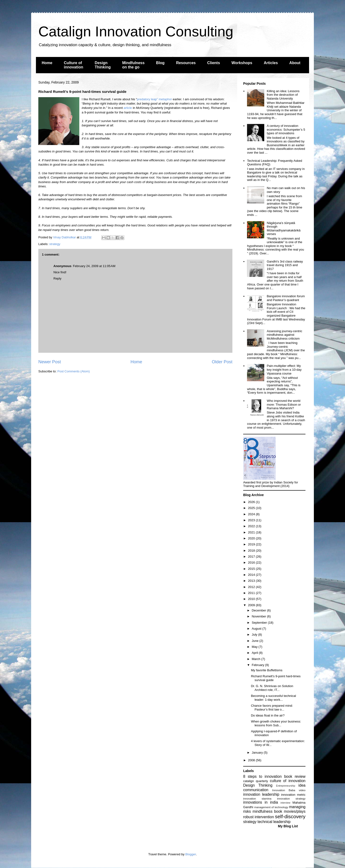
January (258, 753)
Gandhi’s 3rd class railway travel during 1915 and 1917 (285, 265)
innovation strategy (291, 798)
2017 (252, 557)
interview (285, 803)
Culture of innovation (73, 65)
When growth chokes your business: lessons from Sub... (276, 723)
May (255, 647)
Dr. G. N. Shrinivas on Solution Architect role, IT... (272, 688)
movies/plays (295, 811)
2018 (252, 551)
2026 (252, 502)
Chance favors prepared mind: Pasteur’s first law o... (272, 708)
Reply (57, 278)
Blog (160, 63)
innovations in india (261, 802)
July (255, 635)
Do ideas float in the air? (268, 715)
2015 (252, 569)
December (259, 610)
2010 (252, 599)
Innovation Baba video (289, 790)
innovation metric (293, 795)
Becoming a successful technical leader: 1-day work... (273, 698)
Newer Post (50, 362)
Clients (214, 63)
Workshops (242, 63)
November (259, 616)
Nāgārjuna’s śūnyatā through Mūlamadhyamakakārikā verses (284, 229)
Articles (271, 63)
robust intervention (259, 817)
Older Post (222, 362)
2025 (252, 508)
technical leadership (274, 822)
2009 (252, 605)
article (128, 108)
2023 (252, 520)
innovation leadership (261, 794)
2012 (252, 587)
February (259, 665)
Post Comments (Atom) (74, 371)
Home (47, 63)
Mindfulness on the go (133, 65)
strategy (55, 244)
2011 (252, 593)
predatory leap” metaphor (154, 99)
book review (295, 776)
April (255, 653)
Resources (186, 63)
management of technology (271, 807)
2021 (252, 532)
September (260, 623)
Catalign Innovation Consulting (136, 31)
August (257, 629)
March (257, 659)
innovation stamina (257, 798)
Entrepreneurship (286, 786)
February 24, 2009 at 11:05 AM (94, 266)
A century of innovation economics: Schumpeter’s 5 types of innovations (286, 129)
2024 (252, 514)
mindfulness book (267, 811)
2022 (252, 526)
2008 (252, 760)
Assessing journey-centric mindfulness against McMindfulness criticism (284, 335)
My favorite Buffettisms (267, 670)
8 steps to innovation (262, 776)
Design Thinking (103, 65)
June (256, 641)
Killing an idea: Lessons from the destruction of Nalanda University (283, 95)
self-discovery (290, 816)
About (295, 63)
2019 (252, 544)
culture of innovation (288, 781)
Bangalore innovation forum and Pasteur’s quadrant (286, 298)
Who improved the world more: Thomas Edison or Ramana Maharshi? (284, 404)
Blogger (191, 854)
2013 (252, 581)
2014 (252, 575)
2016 (252, 563)
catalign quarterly (256, 781)
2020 (252, 538)
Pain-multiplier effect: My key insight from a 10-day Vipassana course (284, 370)
